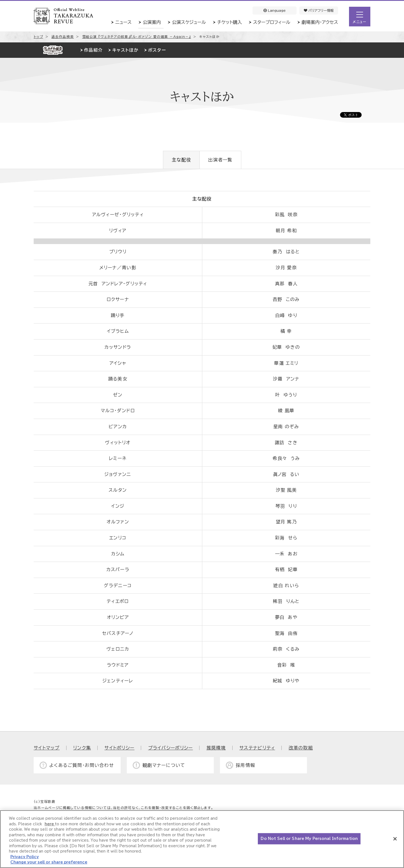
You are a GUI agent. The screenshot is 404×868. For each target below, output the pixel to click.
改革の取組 (301, 748)
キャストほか (125, 50)
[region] (202, 839)
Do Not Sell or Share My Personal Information (309, 839)
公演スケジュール (189, 22)
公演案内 (152, 22)
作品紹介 (93, 50)
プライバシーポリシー (171, 748)
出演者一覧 (220, 160)
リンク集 (82, 748)
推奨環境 (216, 748)
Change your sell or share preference (49, 862)
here (50, 824)
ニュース (123, 22)
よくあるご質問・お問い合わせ (82, 765)
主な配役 (181, 160)
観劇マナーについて (164, 765)
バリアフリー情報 (319, 10)
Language (275, 10)
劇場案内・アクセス (320, 22)
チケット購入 (229, 22)
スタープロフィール (272, 22)
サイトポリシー (119, 748)
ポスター (157, 50)
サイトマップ (47, 748)
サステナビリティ (257, 748)
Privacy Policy (25, 857)
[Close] (395, 839)
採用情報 (245, 765)
